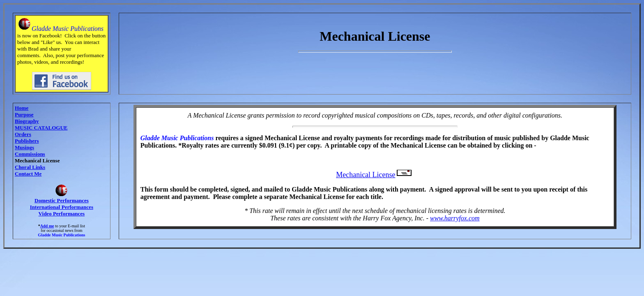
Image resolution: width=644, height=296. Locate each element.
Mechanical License (375, 175)
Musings (24, 147)
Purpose (24, 114)
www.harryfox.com (455, 218)
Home (22, 108)
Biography (27, 121)
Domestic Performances (62, 200)
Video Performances (62, 214)
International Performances (62, 207)
